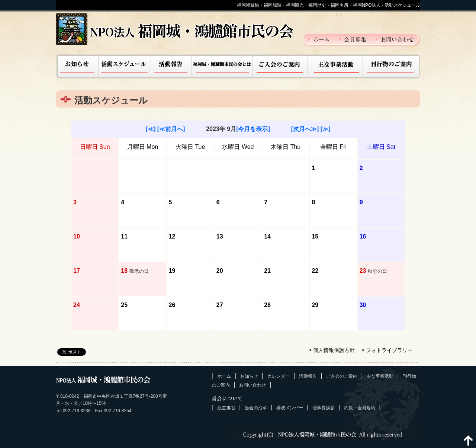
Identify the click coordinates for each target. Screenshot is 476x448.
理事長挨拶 (324, 408)
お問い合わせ (395, 39)
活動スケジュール (125, 67)
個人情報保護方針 (334, 350)
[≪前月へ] (171, 129)
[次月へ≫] (305, 129)
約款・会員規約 (360, 408)
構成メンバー (290, 408)
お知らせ (77, 67)
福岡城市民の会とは (222, 67)
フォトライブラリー (389, 350)
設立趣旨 (226, 408)
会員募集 (357, 39)
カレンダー (279, 376)
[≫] (326, 129)
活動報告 (171, 67)
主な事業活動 (335, 67)
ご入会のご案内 (280, 67)
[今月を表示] (253, 129)
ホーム (323, 39)
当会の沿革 (256, 408)
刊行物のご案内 (392, 67)
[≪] (151, 129)
